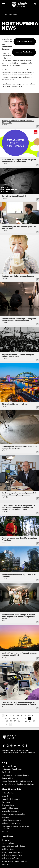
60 (26, 721)
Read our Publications (24, 52)
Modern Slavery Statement (11, 820)
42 (22, 716)
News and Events (10, 14)
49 (18, 718)
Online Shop (6, 864)
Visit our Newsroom (25, 42)
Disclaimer (5, 817)
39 (10, 716)
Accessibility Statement (10, 811)
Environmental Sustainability (12, 852)
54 (3, 721)
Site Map (5, 831)
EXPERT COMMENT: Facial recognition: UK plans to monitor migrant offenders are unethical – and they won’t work (18, 508)
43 (26, 716)
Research (5, 796)
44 (29, 716)
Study (4, 763)
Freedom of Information (10, 808)
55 (7, 721)
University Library (8, 778)
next (11, 724)
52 (29, 718)
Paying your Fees (8, 843)
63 (3, 724)
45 (33, 716)
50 (22, 718)
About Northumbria (11, 790)
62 (34, 721)
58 (19, 721)
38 (6, 716)
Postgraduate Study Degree (12, 769)
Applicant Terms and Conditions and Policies (18, 784)
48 (14, 718)
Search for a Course (9, 766)
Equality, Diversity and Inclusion (13, 846)
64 (7, 724)
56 (11, 721)
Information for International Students (15, 775)
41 (18, 716)
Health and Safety (8, 849)
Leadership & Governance (11, 799)
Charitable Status (8, 805)
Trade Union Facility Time (11, 823)
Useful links (7, 837)
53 (33, 718)
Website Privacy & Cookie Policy (13, 814)
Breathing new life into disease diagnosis (18, 276)
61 (30, 721)
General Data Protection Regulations (15, 861)
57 (15, 721)
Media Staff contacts (10, 87)
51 (26, 718)
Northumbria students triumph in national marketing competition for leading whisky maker (18, 617)
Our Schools (6, 772)
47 (10, 718)
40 (14, 716)
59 (22, 721)
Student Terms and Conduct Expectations (17, 781)
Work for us (6, 802)
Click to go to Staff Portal (11, 858)
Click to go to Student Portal (12, 855)
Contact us (6, 840)
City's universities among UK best (15, 404)
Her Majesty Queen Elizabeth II (14, 196)
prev (3, 716)
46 (6, 718)
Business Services (8, 793)
